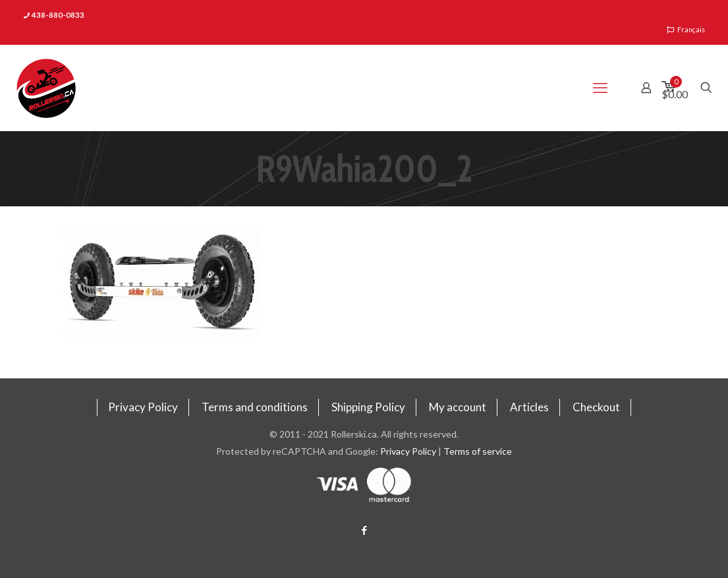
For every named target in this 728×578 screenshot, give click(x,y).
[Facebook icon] (364, 530)
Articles (529, 407)
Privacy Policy (143, 407)
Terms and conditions (255, 407)
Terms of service (478, 451)
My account (458, 407)
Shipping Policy (368, 407)
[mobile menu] (600, 88)
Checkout (596, 407)
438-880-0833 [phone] (58, 15)
